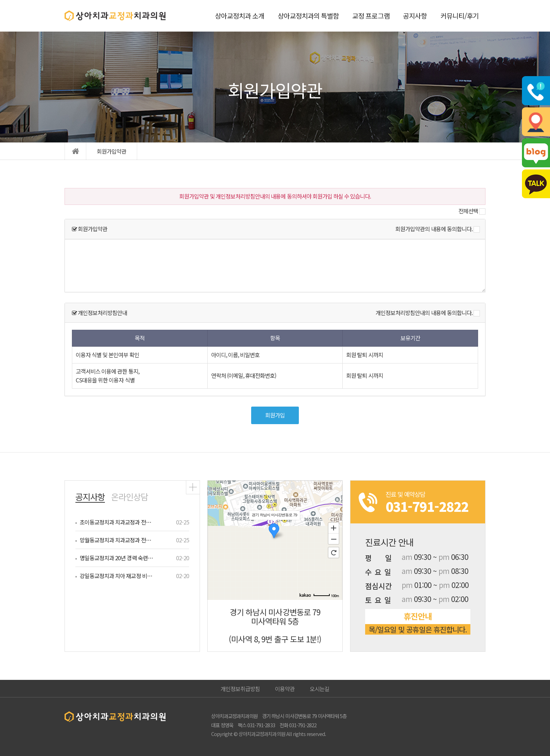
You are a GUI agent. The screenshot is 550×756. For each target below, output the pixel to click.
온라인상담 (130, 497)
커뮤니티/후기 (460, 16)
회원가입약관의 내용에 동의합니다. (434, 229)
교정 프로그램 (371, 16)
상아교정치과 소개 (240, 16)
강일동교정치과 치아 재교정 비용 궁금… (117, 576)
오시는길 (320, 689)
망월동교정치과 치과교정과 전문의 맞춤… (117, 540)
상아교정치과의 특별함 (308, 16)
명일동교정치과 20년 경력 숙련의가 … (117, 558)
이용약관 (285, 689)
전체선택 (468, 211)
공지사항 (415, 16)
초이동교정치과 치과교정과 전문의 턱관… (117, 522)
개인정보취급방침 (240, 689)
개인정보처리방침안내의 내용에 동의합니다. (424, 313)
